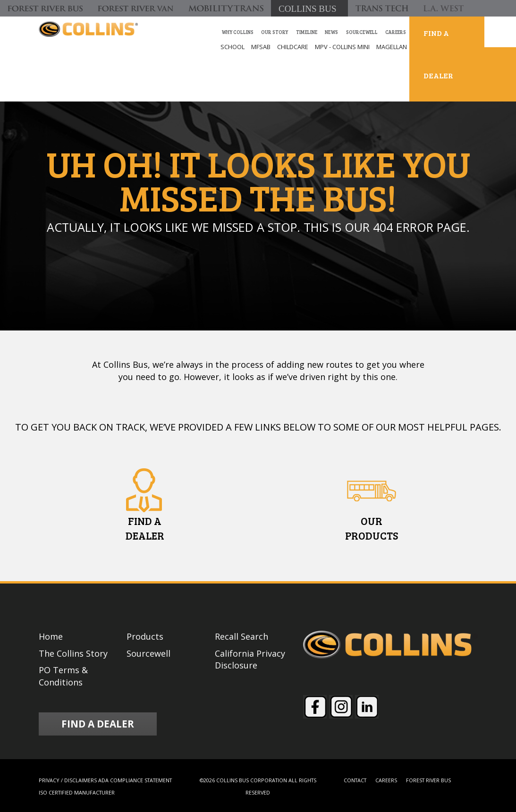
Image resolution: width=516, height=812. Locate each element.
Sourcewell (362, 32)
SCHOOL (233, 47)
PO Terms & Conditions (63, 676)
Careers (396, 32)
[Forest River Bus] (45, 8)
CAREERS (386, 780)
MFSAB (261, 47)
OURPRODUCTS (372, 528)
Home (51, 636)
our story (275, 32)
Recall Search (241, 636)
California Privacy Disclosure (250, 660)
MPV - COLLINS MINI (342, 47)
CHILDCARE (293, 47)
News (331, 32)
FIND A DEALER (438, 54)
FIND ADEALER (145, 528)
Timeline (307, 32)
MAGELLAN (392, 47)
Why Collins (237, 32)
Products (145, 636)
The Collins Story (73, 653)
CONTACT (355, 780)
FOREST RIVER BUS (428, 780)
